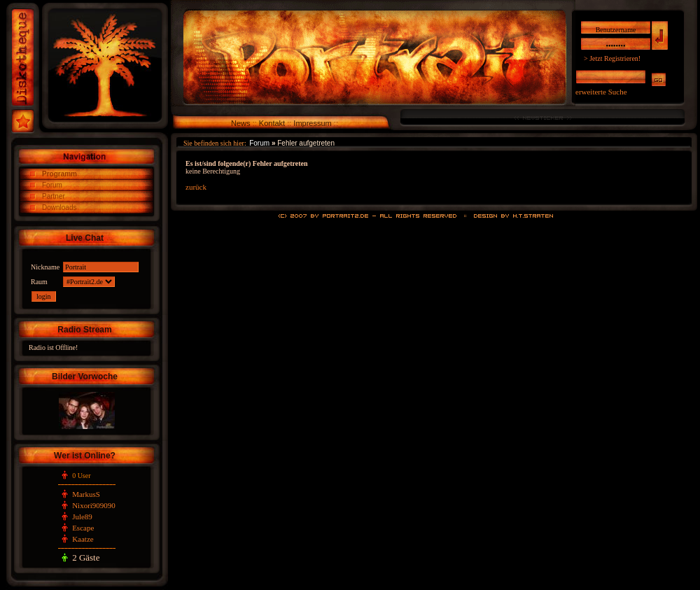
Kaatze (83, 539)
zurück (196, 187)
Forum (52, 185)
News (241, 123)
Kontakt (272, 123)
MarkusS (86, 494)
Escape (83, 528)
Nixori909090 (94, 505)
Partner (54, 196)
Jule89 (82, 517)
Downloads (59, 208)
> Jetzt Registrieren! (612, 58)
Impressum (312, 123)
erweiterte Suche (601, 92)
